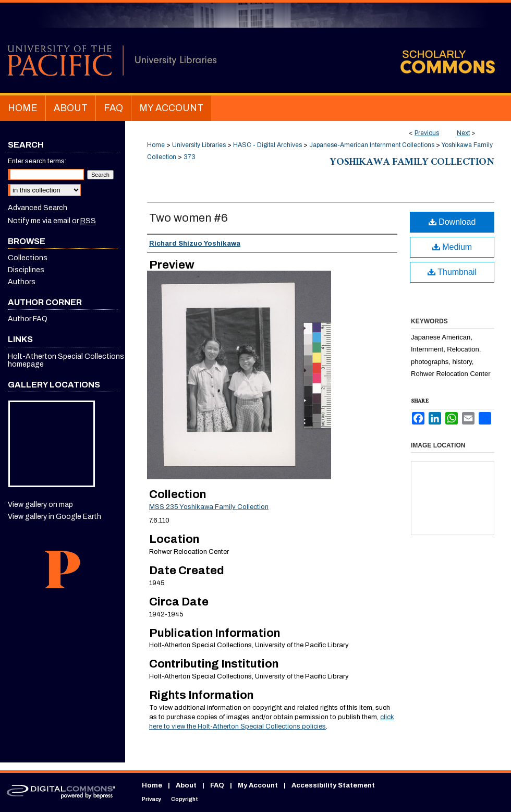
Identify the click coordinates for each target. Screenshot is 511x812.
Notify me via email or (52, 221)
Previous (427, 133)
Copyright (185, 799)
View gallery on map (40, 505)
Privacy (151, 799)
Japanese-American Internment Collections (372, 145)
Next (463, 133)
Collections (28, 258)
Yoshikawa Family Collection (412, 163)
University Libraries (199, 145)
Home (156, 145)
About (186, 785)
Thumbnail (452, 272)
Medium (452, 247)
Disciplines (26, 270)
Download (452, 222)
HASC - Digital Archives (267, 145)
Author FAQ (28, 319)
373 (190, 157)
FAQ (217, 785)
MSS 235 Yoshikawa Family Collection (209, 507)
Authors (22, 282)
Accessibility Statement (333, 785)
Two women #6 (188, 218)
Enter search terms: (37, 161)
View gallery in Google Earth (54, 517)
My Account (258, 785)
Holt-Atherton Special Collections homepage (66, 360)
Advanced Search (38, 208)
